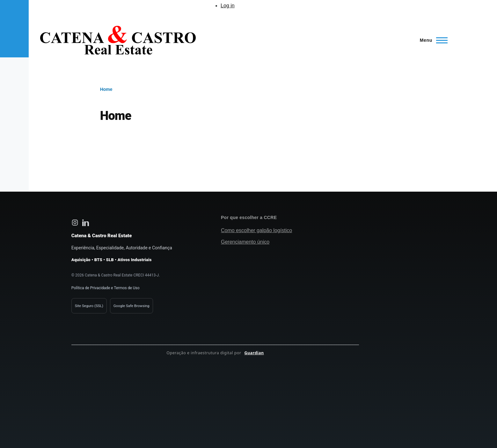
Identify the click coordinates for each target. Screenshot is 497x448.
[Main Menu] (432, 40)
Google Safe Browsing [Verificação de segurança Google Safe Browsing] (132, 306)
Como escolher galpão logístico (256, 230)
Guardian (254, 353)
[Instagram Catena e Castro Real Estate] (75, 223)
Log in (228, 6)
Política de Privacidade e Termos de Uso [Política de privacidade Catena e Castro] (106, 288)
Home (106, 89)
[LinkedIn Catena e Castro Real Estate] (86, 223)
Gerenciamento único (245, 242)
